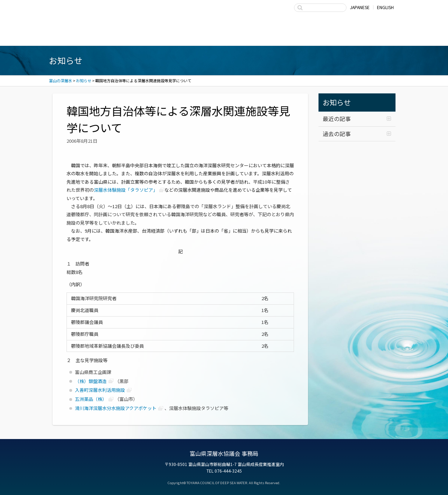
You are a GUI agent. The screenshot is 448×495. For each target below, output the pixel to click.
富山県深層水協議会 (294, 36)
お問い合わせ (364, 36)
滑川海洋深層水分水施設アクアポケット (116, 408)
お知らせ (337, 102)
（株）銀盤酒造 (91, 381)
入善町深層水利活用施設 (100, 390)
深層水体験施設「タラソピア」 (126, 190)
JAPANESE (360, 7)
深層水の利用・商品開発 (224, 36)
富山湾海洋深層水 (84, 36)
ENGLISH (385, 7)
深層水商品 (154, 36)
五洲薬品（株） (91, 399)
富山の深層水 (89, 13)
